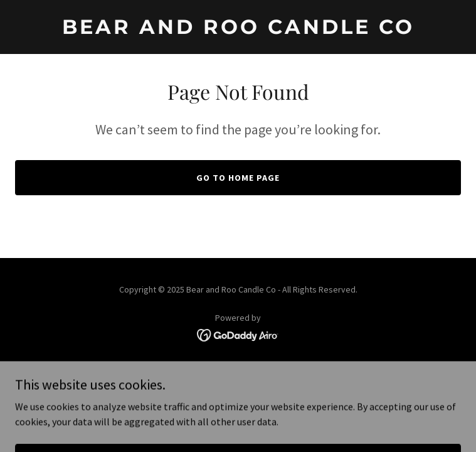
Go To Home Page (238, 178)
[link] (238, 30)
